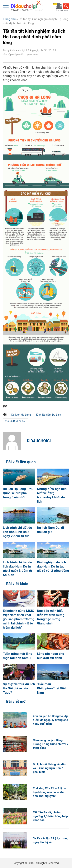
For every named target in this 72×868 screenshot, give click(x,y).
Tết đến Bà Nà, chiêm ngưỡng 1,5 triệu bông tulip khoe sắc (50, 816)
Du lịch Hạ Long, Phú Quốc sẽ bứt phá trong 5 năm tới (18, 493)
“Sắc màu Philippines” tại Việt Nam (51, 688)
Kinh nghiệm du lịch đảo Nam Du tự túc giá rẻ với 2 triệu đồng (53, 566)
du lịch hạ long (21, 415)
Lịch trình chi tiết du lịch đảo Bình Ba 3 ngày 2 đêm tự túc (17, 532)
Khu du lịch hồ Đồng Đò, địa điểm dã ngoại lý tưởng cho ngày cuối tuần (51, 720)
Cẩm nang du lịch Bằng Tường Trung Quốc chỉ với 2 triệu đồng (51, 744)
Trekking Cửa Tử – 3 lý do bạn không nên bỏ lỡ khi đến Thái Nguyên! (49, 792)
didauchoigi (39, 441)
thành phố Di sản (16, 421)
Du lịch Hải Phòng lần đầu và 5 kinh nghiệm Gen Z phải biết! (49, 768)
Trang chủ (9, 19)
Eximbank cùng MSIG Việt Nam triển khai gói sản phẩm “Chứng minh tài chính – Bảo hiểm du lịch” (19, 619)
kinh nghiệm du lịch (49, 415)
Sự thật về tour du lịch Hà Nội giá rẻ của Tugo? (19, 688)
